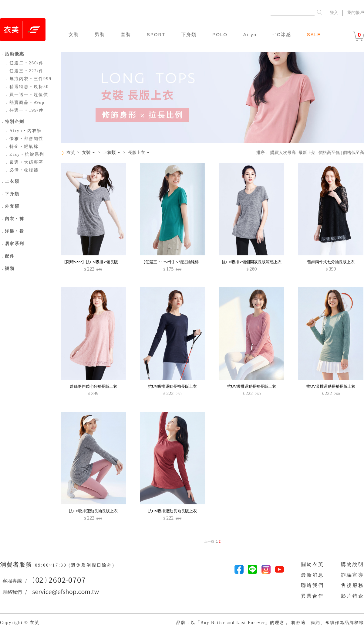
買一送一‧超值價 (26, 95)
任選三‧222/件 (24, 71)
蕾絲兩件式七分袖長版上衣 (331, 262)
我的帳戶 (356, 13)
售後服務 (352, 585)
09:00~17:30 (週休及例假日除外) (75, 565)
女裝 (74, 34)
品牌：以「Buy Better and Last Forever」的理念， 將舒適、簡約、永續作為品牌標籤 (270, 623)
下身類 (189, 34)
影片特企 (352, 596)
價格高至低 (329, 153)
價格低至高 (353, 153)
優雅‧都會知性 (24, 139)
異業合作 (312, 596)
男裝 (100, 34)
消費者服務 (17, 564)
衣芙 (71, 153)
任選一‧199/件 (24, 110)
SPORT (156, 34)
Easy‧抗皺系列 (24, 154)
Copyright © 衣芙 (20, 623)
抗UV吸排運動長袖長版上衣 (173, 386)
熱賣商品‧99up (25, 102)
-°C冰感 (282, 34)
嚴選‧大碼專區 (24, 162)
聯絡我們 (312, 585)
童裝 (126, 34)
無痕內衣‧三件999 (28, 79)
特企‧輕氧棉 (22, 147)
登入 (334, 13)
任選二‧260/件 (24, 63)
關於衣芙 (312, 564)
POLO (220, 34)
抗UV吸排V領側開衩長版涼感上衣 (252, 262)
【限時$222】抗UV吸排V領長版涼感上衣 (98, 262)
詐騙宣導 (352, 575)
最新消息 (312, 575)
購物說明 (352, 564)
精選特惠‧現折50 (27, 87)
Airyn (250, 34)
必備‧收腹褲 (22, 170)
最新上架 (307, 153)
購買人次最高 (283, 153)
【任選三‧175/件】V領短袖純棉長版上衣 (178, 262)
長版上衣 (136, 153)
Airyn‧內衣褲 (23, 131)
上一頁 (209, 541)
